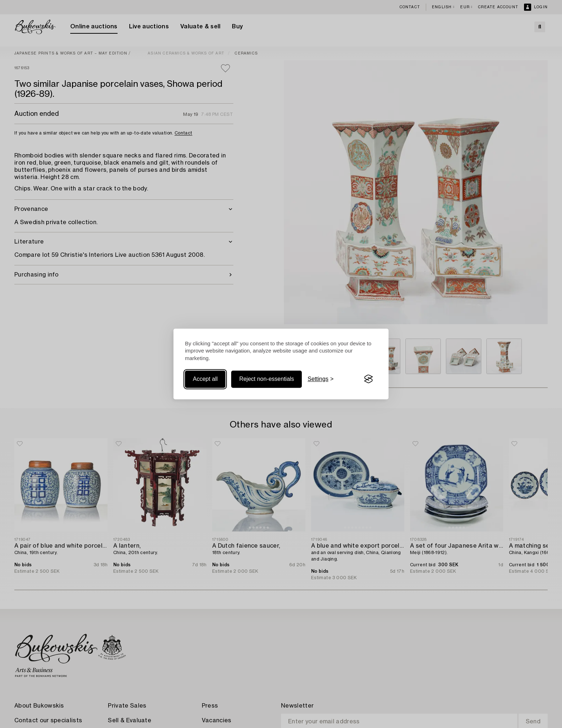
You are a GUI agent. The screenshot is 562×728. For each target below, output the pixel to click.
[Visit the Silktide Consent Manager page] (368, 379)
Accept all (205, 379)
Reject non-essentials (266, 379)
